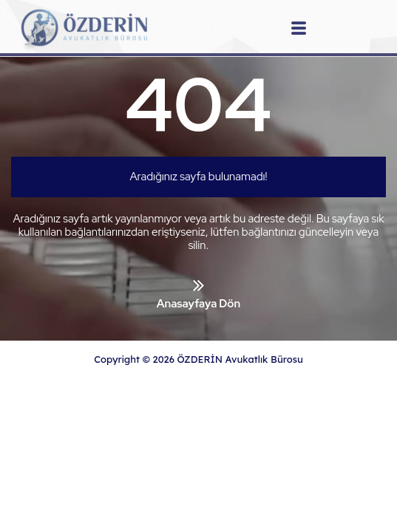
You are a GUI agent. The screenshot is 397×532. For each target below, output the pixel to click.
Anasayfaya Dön (198, 304)
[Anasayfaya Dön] (198, 286)
